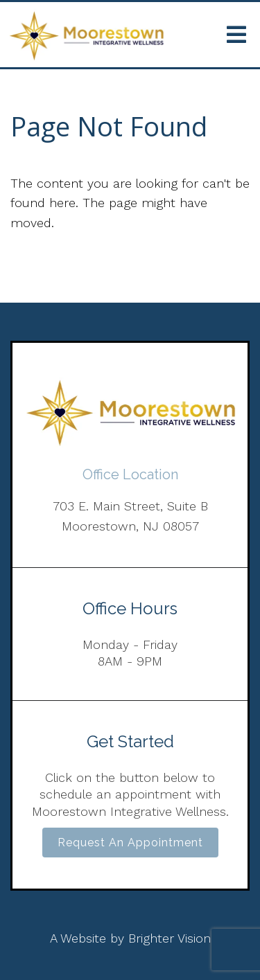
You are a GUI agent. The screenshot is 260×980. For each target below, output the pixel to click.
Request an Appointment (130, 843)
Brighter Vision (170, 938)
